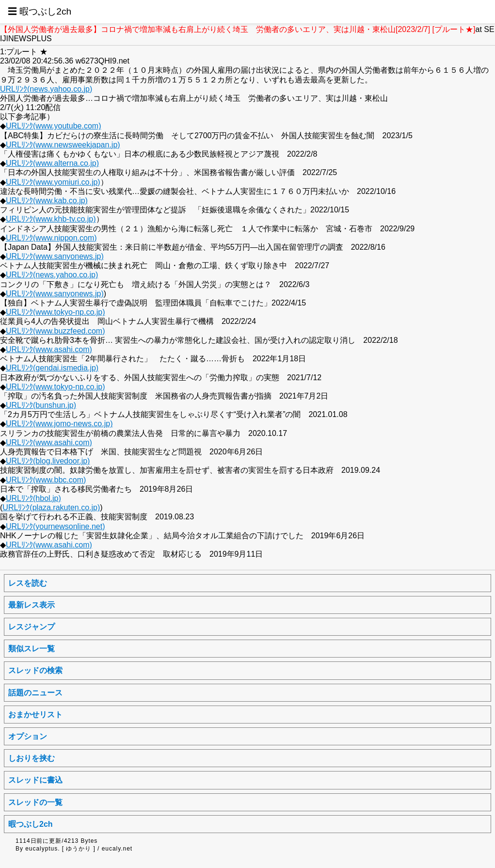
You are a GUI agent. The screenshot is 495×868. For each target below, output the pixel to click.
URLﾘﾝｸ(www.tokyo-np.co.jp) (56, 312)
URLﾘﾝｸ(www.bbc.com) (46, 480)
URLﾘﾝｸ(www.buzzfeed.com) (56, 331)
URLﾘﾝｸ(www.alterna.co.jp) (52, 163)
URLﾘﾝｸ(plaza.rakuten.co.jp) (51, 507)
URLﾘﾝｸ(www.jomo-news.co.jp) (59, 424)
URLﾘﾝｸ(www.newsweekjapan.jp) (63, 145)
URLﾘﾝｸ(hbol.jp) (33, 498)
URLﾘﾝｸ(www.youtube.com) (54, 126)
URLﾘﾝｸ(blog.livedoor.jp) (48, 461)
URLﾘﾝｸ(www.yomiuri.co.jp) (53, 182)
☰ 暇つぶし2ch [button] (40, 11)
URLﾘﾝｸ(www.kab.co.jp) (47, 201)
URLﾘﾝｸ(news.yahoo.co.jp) (46, 89)
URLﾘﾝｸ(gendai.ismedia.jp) (52, 368)
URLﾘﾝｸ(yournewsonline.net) (56, 526)
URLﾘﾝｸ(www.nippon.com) (51, 238)
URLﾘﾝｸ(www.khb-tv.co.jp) (51, 219)
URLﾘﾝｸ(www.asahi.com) (49, 349)
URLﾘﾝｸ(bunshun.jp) (41, 405)
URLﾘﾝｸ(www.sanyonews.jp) (55, 256)
